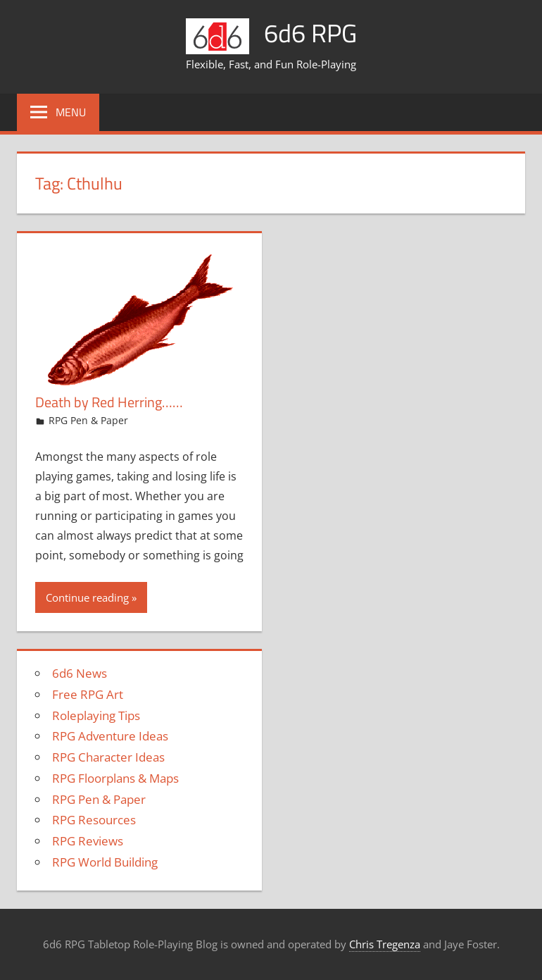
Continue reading (87, 597)
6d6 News (80, 673)
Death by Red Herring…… (109, 402)
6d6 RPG (310, 33)
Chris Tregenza (385, 944)
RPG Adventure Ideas (110, 736)
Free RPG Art (88, 694)
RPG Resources (94, 820)
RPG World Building (105, 862)
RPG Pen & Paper (88, 420)
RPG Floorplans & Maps (115, 778)
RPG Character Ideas (108, 757)
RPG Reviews (88, 841)
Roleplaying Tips (96, 715)
